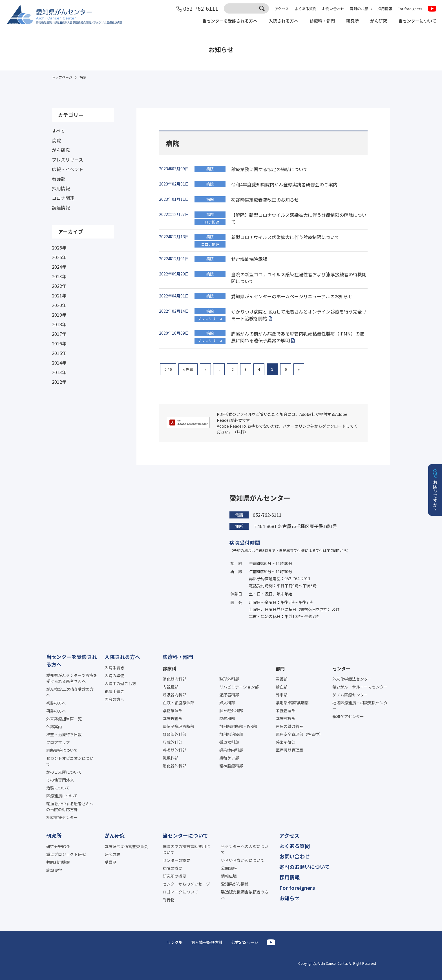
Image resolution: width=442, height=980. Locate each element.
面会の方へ (114, 699)
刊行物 (169, 900)
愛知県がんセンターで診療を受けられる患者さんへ (72, 678)
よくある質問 (306, 9)
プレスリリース (68, 160)
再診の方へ (56, 711)
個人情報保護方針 (207, 942)
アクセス (282, 9)
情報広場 (229, 876)
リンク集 (175, 942)
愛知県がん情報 (235, 884)
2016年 (59, 343)
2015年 (59, 353)
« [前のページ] (205, 369)
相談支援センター (62, 817)
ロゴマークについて (180, 892)
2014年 (59, 363)
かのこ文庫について (64, 772)
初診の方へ (56, 703)
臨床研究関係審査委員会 (126, 846)
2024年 (59, 267)
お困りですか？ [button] (435, 496)
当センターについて (416, 22)
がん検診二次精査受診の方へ (70, 692)
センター (341, 668)
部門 (280, 668)
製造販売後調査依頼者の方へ (245, 895)
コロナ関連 (63, 198)
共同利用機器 (58, 862)
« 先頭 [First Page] (188, 369)
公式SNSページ (245, 942)
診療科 (169, 668)
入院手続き (114, 668)
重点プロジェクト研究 (66, 854)
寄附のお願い (361, 9)
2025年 (59, 257)
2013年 (59, 372)
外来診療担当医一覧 (64, 719)
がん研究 (375, 22)
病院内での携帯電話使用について (186, 849)
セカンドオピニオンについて (70, 761)
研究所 (348, 22)
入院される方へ (276, 22)
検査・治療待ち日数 (64, 734)
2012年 (59, 382)
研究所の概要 (174, 876)
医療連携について (62, 796)
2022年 (59, 286)
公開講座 (229, 868)
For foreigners (410, 9)
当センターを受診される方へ (220, 22)
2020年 (59, 305)
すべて (58, 131)
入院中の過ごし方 (120, 683)
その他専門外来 (60, 780)
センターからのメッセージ (186, 884)
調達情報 (61, 208)
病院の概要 (173, 868)
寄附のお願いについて (305, 867)
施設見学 (54, 870)
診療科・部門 (317, 22)
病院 (56, 140)
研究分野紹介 (58, 846)
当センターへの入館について (245, 849)
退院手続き (114, 691)
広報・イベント (68, 169)
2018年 (59, 324)
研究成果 (112, 854)
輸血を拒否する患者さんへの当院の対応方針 (70, 806)
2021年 (59, 295)
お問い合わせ (333, 9)
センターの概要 (176, 860)
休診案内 (54, 727)
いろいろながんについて (243, 860)
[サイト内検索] (246, 9)
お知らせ (289, 898)
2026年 (59, 248)
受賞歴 (111, 862)
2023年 (59, 276)
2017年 (59, 334)
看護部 (59, 179)
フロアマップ (58, 742)
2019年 (59, 315)
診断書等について (62, 750)
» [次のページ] (299, 369)
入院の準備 (114, 676)
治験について (58, 788)
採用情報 (385, 9)
